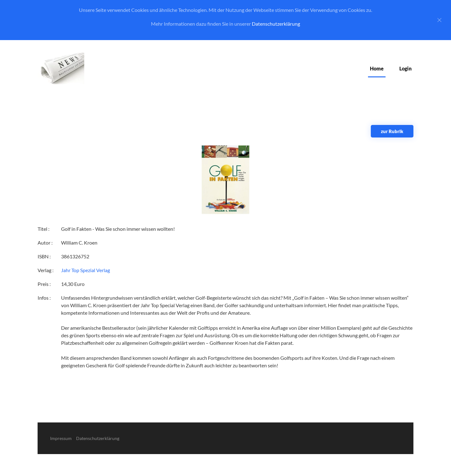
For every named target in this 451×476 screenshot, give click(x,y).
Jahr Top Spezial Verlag (86, 270)
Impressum (61, 438)
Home (377, 68)
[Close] (439, 20)
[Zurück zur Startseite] (61, 68)
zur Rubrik (392, 131)
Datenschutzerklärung (276, 24)
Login (405, 68)
